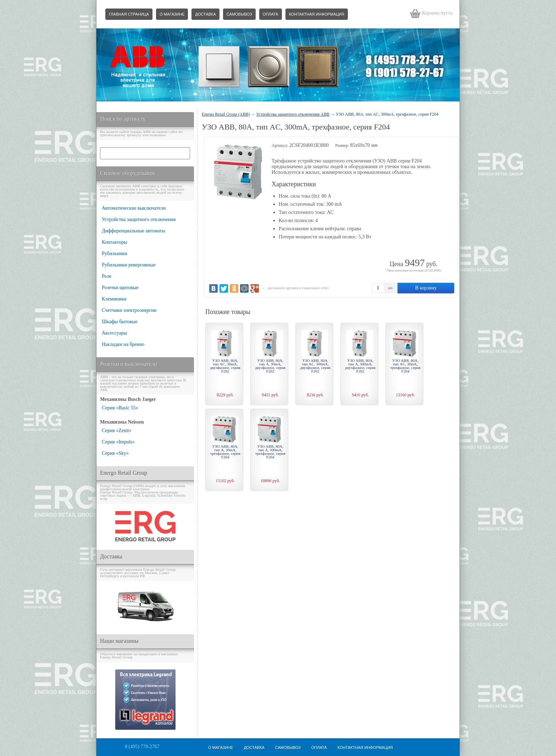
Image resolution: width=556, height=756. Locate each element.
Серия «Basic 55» (120, 408)
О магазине (172, 14)
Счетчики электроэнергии (129, 310)
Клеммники (114, 299)
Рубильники (115, 253)
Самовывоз (239, 14)
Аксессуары (114, 333)
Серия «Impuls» (118, 442)
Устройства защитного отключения (139, 219)
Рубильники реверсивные (129, 265)
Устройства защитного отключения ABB (293, 114)
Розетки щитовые (120, 288)
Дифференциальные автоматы (134, 231)
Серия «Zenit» (117, 431)
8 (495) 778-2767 (142, 747)
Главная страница (129, 14)
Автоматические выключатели (134, 208)
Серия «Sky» (115, 453)
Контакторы (115, 242)
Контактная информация (317, 14)
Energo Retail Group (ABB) (226, 114)
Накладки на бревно (123, 344)
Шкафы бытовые (120, 322)
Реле (107, 276)
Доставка (205, 14)
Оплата (271, 14)
